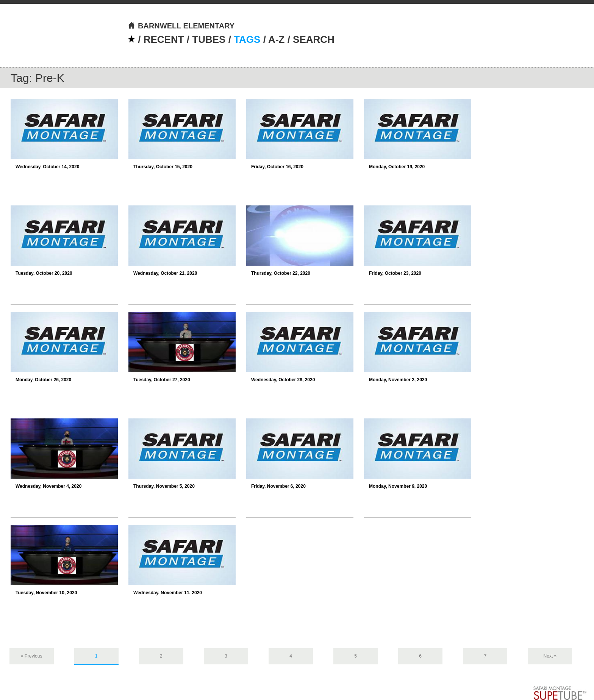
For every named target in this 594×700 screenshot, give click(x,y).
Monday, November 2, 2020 (398, 380)
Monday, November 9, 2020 (398, 486)
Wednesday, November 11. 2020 (168, 593)
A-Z (276, 39)
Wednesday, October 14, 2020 (47, 167)
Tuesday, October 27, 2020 (162, 380)
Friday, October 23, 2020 (395, 273)
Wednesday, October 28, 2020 (283, 380)
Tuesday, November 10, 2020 (46, 593)
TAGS (247, 39)
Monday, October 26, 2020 (43, 380)
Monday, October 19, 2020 (397, 167)
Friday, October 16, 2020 (277, 167)
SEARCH (314, 39)
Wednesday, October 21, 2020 (165, 273)
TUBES (209, 39)
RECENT (164, 39)
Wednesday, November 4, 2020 (48, 486)
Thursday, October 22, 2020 (281, 273)
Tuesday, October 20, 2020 (44, 273)
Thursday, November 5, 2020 (164, 486)
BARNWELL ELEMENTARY (181, 26)
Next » (550, 656)
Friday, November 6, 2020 (278, 486)
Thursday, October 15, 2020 (163, 167)
